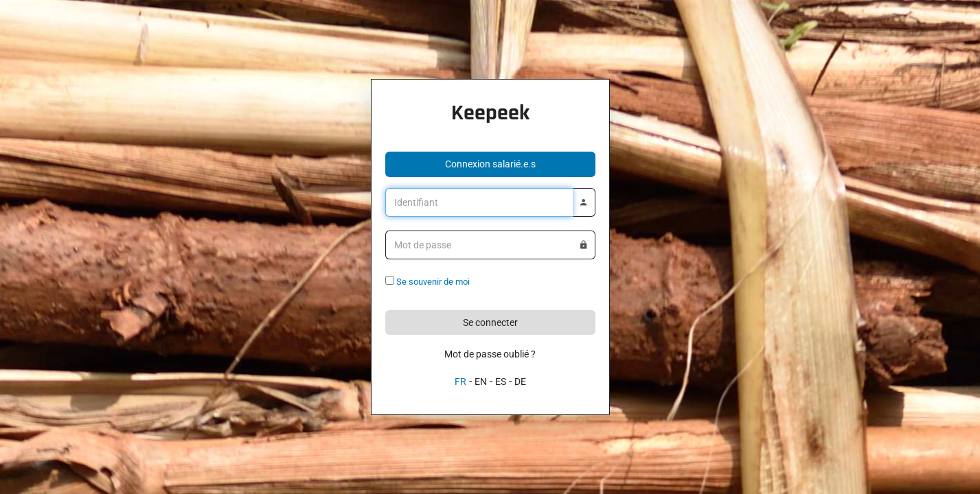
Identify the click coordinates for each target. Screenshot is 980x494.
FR (460, 381)
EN (481, 381)
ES (501, 381)
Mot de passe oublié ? (490, 354)
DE (520, 381)
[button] (490, 164)
